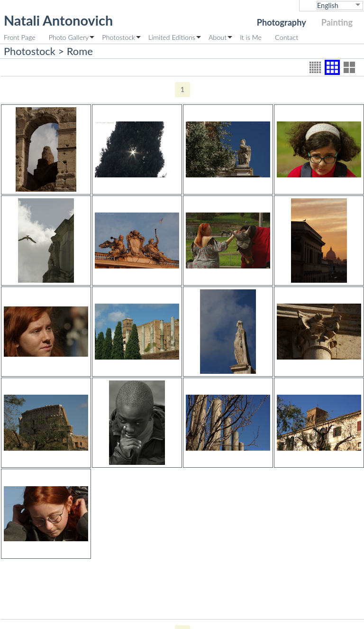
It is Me (251, 37)
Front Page (20, 37)
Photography (282, 22)
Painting (337, 22)
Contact (287, 37)
